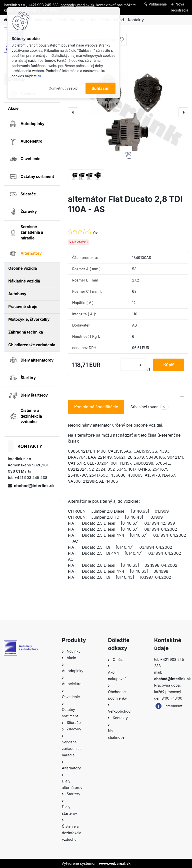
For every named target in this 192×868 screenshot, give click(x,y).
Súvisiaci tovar (149, 407)
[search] (121, 42)
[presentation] (73, 112)
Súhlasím (100, 88)
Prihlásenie (158, 4)
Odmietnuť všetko (63, 88)
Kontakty (136, 20)
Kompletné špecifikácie (96, 407)
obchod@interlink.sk (34, 486)
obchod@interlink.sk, (78, 5)
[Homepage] (5, 20)
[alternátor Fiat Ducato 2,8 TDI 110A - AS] (128, 112)
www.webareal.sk (115, 863)
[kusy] (133, 365)
